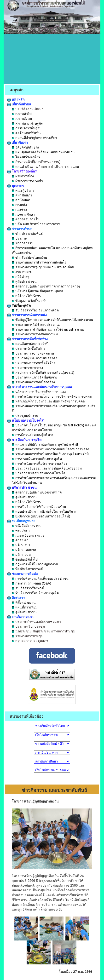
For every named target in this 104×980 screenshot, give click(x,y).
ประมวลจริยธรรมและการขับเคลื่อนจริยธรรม (47, 468)
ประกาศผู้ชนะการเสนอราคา (35, 358)
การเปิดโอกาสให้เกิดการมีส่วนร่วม (39, 507)
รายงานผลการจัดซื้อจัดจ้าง (33, 382)
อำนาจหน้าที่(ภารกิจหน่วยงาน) (36, 162)
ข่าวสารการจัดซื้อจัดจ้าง (27, 339)
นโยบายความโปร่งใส (25, 420)
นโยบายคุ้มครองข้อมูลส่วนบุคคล (38, 291)
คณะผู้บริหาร (23, 190)
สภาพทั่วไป (22, 114)
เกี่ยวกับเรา (17, 143)
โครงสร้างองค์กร (26, 157)
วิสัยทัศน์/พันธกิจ (26, 147)
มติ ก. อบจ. (22, 545)
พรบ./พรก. (21, 531)
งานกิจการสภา (20, 617)
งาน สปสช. (22, 272)
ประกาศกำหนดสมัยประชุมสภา (36, 622)
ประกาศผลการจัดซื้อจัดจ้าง (34, 363)
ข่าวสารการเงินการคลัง (27, 315)
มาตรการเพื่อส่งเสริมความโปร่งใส (39, 473)
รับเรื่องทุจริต (19, 305)
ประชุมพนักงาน (25, 416)
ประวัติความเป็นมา (28, 109)
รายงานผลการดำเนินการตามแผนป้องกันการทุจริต (51, 449)
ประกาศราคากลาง (27, 368)
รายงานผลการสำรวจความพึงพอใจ (39, 262)
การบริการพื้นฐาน (27, 128)
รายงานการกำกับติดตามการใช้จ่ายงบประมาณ (48, 329)
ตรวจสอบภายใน (26, 219)
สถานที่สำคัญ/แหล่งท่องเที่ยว (35, 138)
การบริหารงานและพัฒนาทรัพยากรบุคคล (40, 387)
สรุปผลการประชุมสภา (30, 641)
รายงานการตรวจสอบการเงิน (35, 334)
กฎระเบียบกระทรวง (28, 535)
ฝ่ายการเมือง (23, 176)
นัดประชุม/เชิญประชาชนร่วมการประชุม (44, 631)
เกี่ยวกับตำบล (19, 104)
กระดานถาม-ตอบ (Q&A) (32, 583)
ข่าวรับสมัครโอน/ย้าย (29, 258)
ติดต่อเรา (16, 598)
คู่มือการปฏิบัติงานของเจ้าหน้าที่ (37, 492)
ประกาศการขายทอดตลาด (33, 353)
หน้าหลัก (16, 99)
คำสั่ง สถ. (21, 540)
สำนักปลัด (21, 200)
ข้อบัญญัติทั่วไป (25, 559)
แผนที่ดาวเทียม (25, 607)
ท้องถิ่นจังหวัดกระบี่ (28, 569)
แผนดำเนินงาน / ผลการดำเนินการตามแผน (46, 166)
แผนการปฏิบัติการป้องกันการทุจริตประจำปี (45, 444)
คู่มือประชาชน (24, 281)
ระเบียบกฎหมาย (21, 521)
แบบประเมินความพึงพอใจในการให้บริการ (44, 511)
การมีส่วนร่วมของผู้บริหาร (33, 435)
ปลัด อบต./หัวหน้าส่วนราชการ (36, 224)
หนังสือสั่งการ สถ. (27, 526)
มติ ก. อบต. (22, 555)
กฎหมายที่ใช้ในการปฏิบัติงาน (35, 564)
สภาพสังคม (22, 119)
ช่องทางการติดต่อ (22, 574)
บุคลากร (16, 186)
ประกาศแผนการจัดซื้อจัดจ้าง (35, 377)
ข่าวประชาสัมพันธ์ (27, 234)
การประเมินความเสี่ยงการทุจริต (37, 459)
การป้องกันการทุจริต (24, 440)
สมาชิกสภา (22, 195)
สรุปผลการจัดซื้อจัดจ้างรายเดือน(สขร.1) (43, 373)
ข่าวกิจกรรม (23, 243)
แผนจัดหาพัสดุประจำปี (30, 344)
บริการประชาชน (22, 487)
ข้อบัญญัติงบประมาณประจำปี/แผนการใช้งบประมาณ (52, 320)
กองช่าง (19, 210)
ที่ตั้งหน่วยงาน (24, 602)
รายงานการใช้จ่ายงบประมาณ (36, 325)
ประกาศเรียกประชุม (28, 626)
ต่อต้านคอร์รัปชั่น (26, 133)
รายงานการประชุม (28, 636)
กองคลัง (19, 205)
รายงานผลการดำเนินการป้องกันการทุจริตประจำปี (50, 454)
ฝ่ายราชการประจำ (27, 181)
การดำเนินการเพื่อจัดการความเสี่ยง (40, 464)
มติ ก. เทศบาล (24, 550)
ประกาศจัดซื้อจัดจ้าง (29, 349)
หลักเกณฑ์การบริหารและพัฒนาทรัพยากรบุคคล (48, 401)
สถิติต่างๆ (21, 277)
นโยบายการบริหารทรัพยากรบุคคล (39, 392)
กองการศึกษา (23, 214)
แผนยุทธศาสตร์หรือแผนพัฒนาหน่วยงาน (43, 152)
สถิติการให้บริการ (26, 296)
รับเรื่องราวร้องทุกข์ (28, 588)
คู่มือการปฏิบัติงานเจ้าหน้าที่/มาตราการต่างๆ (46, 286)
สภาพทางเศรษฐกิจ (27, 123)
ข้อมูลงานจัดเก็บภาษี (29, 301)
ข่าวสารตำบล (20, 229)
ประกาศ (20, 238)
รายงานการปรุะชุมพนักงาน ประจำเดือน (43, 267)
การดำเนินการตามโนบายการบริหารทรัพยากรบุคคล (52, 396)
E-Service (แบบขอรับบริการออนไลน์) (41, 516)
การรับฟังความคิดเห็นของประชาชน (40, 579)
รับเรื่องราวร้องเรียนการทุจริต (35, 310)
